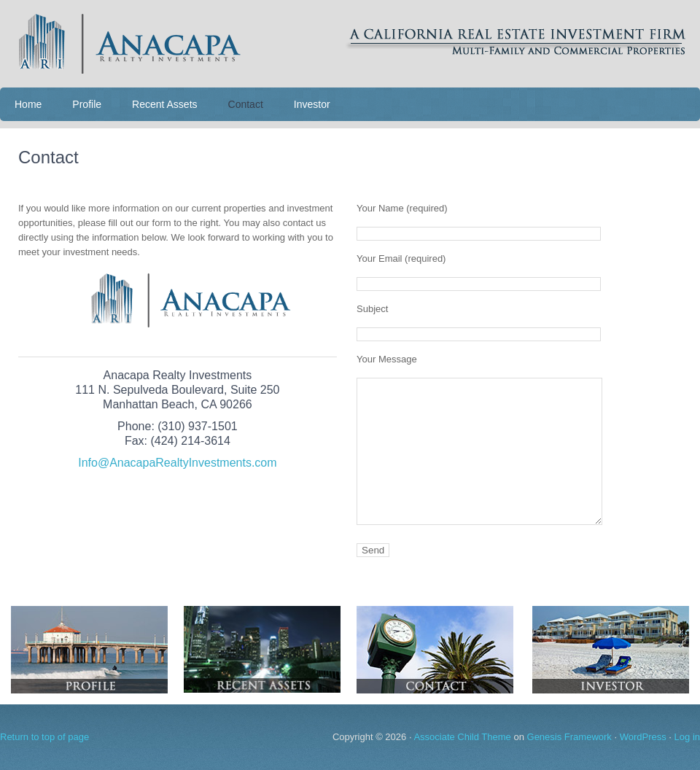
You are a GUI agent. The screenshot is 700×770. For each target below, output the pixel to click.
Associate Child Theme (462, 737)
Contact (246, 104)
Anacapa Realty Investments (350, 44)
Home (28, 104)
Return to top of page (44, 737)
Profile (87, 104)
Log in (687, 737)
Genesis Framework (569, 737)
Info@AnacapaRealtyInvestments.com (177, 463)
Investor (312, 104)
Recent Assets (165, 104)
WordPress (643, 737)
